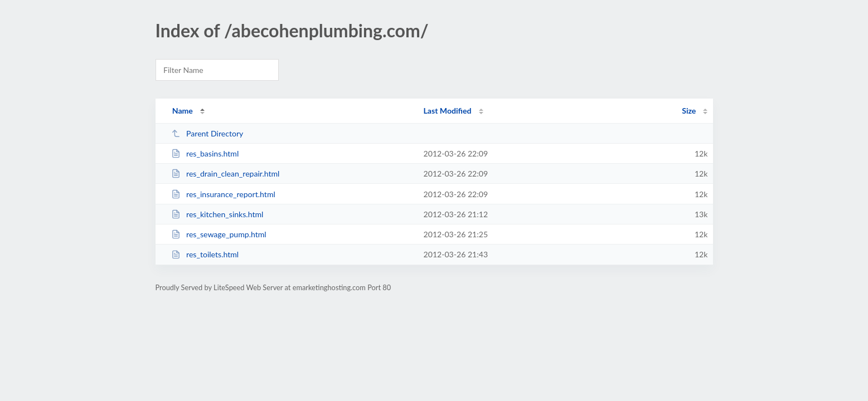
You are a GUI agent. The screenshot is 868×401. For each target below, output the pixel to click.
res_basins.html (205, 153)
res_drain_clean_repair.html (226, 173)
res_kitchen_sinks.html (217, 214)
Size (689, 111)
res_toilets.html (205, 254)
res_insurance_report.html (223, 194)
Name (183, 111)
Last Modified (448, 111)
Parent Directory (207, 133)
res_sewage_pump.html (219, 234)
